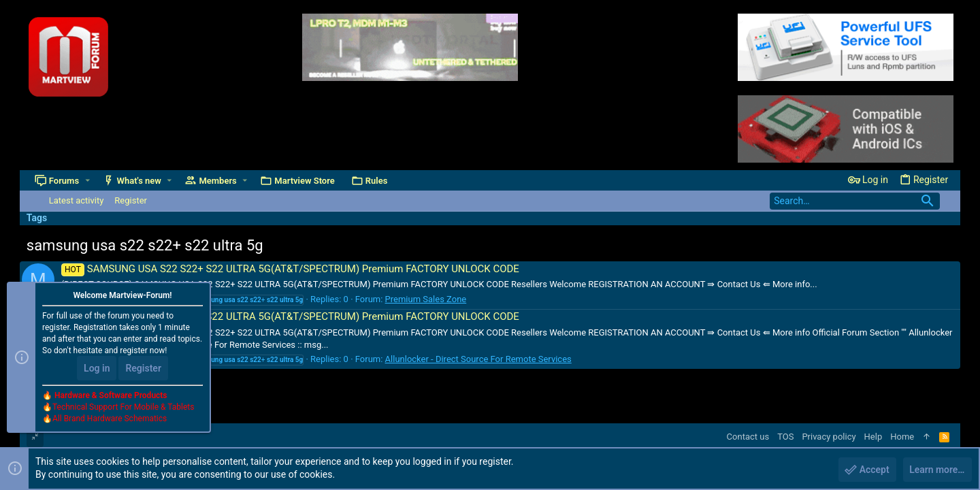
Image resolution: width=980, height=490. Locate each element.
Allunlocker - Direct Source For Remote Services (478, 359)
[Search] (855, 201)
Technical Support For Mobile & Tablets (123, 408)
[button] (87, 181)
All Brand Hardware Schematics (110, 419)
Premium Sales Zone (426, 299)
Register (143, 369)
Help (873, 437)
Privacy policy (829, 437)
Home (902, 437)
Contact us (748, 437)
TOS (785, 437)
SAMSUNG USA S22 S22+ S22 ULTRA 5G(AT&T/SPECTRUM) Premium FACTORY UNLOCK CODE (290, 269)
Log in (97, 369)
